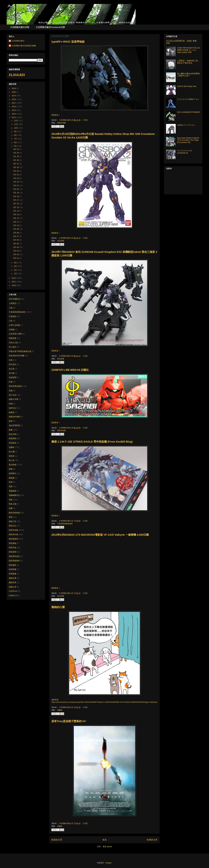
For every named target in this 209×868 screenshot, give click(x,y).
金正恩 (12, 369)
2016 (14, 107)
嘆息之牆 (13, 504)
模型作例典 (62, 123)
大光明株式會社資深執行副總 (24, 46)
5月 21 (16, 186)
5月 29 (16, 156)
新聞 (11, 469)
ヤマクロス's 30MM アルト (188, 99)
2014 (14, 114)
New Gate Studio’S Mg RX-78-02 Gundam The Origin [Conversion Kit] (188, 140)
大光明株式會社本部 (20, 27)
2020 (14, 92)
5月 (16, 146)
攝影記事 (13, 578)
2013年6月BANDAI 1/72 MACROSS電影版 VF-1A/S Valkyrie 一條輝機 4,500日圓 (100, 535)
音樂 (11, 391)
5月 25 (16, 171)
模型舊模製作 (14, 561)
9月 (16, 132)
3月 (16, 266)
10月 (16, 128)
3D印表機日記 (15, 299)
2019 (14, 96)
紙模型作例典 (14, 417)
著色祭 (12, 456)
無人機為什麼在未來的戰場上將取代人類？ (188, 75)
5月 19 (16, 193)
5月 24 (16, 175)
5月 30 (16, 153)
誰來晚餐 (13, 569)
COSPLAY (13, 591)
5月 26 (16, 167)
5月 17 (16, 200)
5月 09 (16, 229)
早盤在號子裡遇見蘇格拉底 (20, 351)
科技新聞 (13, 377)
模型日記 (13, 526)
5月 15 (16, 207)
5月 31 (16, 149)
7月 (16, 139)
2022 (14, 88)
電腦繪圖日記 (14, 495)
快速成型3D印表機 (17, 356)
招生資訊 (13, 364)
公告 (11, 321)
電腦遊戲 (13, 491)
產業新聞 (13, 438)
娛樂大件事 (13, 399)
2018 (14, 99)
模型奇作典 (13, 534)
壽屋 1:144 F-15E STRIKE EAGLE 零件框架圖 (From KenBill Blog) (92, 442)
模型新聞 (13, 552)
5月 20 (16, 189)
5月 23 (16, 178)
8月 (16, 135)
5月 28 (16, 160)
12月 (16, 121)
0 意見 (85, 120)
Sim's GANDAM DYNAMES (189, 112)
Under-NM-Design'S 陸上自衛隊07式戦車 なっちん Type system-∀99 (189, 50)
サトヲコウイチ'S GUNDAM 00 (184, 152)
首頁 (104, 840)
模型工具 (13, 521)
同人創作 (13, 347)
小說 (11, 308)
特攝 (11, 404)
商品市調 (13, 434)
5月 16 (16, 204)
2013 (14, 117)
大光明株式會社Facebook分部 (50, 27)
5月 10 (16, 225)
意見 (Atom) (107, 847)
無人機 (12, 452)
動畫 (11, 430)
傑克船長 (13, 443)
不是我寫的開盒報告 (65, 524)
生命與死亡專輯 (15, 334)
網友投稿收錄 (14, 513)
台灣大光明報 (14, 325)
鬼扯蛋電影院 (14, 425)
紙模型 (12, 412)
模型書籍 (13, 543)
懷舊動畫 (13, 574)
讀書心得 (13, 587)
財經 (11, 421)
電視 (11, 486)
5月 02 (16, 254)
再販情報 (13, 338)
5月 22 (16, 182)
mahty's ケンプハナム (186, 125)
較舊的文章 (152, 840)
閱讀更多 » (56, 115)
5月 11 (16, 222)
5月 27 (16, 164)
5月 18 (16, 196)
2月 (16, 270)
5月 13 (16, 215)
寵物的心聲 (58, 607)
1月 (16, 274)
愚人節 (12, 460)
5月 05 (16, 244)
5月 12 (16, 218)
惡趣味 (60, 710)
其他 (11, 360)
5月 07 (16, 236)
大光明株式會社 (65, 120)
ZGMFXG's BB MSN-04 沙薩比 (70, 370)
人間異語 (13, 303)
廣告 (11, 517)
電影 (11, 500)
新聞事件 (13, 473)
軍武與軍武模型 (15, 386)
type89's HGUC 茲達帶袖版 (68, 42)
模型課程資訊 (14, 556)
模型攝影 (13, 565)
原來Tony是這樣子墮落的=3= (69, 721)
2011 (14, 282)
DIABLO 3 (13, 596)
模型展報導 (13, 539)
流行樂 (12, 373)
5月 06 (16, 240)
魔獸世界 (13, 582)
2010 (14, 285)
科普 (11, 382)
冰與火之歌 (13, 343)
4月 (16, 263)
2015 (14, 110)
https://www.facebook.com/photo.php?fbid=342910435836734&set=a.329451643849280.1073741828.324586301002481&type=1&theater (104, 702)
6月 (16, 142)
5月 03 (16, 251)
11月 (16, 124)
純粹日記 (13, 408)
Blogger (109, 863)
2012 (14, 278)
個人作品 (13, 395)
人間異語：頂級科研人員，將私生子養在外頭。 (188, 62)
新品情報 (61, 241)
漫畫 (11, 508)
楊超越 (12, 478)
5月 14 (16, 211)
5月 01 (16, 258)
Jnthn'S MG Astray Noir (187, 86)
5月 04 (16, 247)
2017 (14, 103)
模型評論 (13, 548)
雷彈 (11, 482)
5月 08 (16, 233)
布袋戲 (12, 330)
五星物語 (13, 316)
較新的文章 (57, 840)
